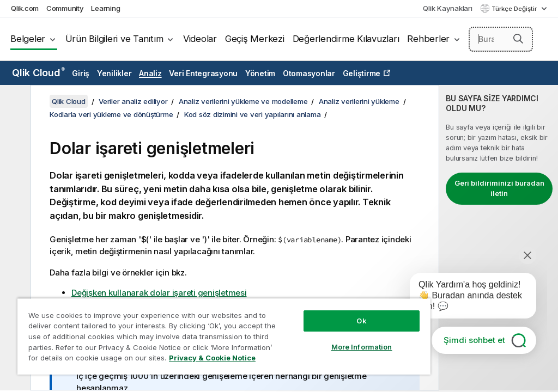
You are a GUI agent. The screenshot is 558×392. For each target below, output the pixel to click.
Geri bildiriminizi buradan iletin (499, 188)
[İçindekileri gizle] (14, 102)
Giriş (81, 73)
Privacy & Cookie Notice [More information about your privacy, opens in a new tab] (212, 358)
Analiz (150, 73)
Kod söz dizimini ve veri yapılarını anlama (253, 114)
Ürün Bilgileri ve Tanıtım (114, 39)
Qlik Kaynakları (447, 8)
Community (65, 8)
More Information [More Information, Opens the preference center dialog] (362, 347)
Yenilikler (114, 73)
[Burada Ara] (501, 39)
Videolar (200, 39)
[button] (518, 39)
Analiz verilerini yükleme (359, 101)
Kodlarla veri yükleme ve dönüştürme (111, 114)
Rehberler (428, 39)
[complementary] (499, 238)
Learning (105, 8)
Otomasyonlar (309, 73)
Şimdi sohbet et (474, 340)
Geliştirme (362, 73)
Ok (361, 321)
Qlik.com (25, 8)
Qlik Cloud (38, 73)
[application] (465, 298)
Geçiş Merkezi (255, 39)
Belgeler (28, 39)
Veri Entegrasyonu (203, 73)
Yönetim (260, 73)
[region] (224, 336)
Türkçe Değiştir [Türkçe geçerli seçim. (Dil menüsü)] (515, 9)
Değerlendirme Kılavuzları (346, 39)
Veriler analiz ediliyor (133, 101)
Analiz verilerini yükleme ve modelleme (243, 101)
